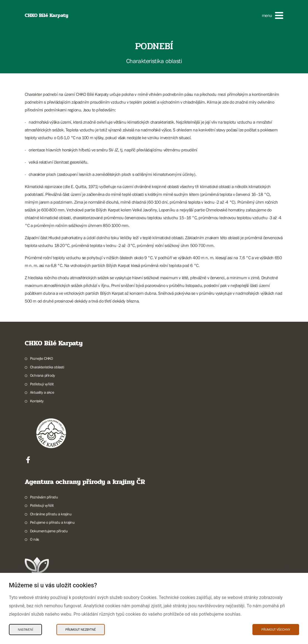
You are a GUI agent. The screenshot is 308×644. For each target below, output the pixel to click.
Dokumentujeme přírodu (49, 531)
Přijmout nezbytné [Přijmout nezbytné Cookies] (81, 630)
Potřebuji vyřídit (42, 384)
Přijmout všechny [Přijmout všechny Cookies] (276, 630)
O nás (35, 539)
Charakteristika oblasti (47, 367)
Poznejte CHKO (42, 358)
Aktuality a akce (42, 392)
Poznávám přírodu (44, 497)
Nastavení (25, 630)
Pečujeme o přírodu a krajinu (52, 522)
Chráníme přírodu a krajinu (51, 514)
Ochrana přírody (43, 375)
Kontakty (37, 401)
